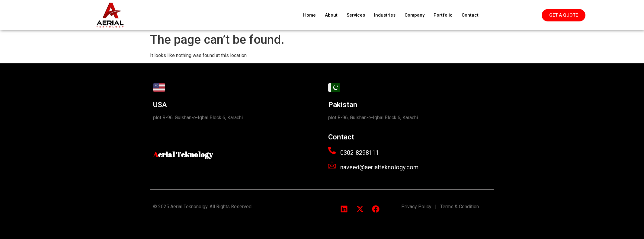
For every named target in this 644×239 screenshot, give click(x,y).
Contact (470, 15)
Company (415, 15)
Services (356, 15)
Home (309, 15)
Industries (385, 15)
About (331, 15)
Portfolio (443, 15)
